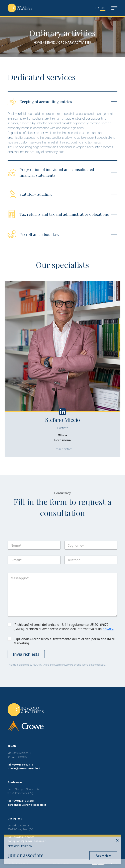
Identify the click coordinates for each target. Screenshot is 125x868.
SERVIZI (51, 43)
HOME (38, 43)
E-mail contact (65, 449)
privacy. (108, 629)
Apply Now (103, 856)
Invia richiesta (26, 654)
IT (95, 8)
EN (103, 8)
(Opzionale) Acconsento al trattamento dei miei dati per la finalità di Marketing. (64, 641)
